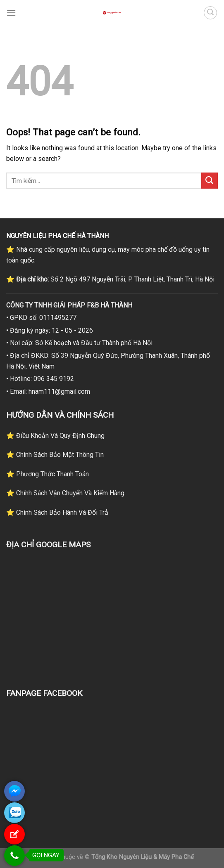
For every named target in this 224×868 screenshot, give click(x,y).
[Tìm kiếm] (210, 13)
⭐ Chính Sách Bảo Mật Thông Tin (55, 455)
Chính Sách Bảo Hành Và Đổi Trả (61, 512)
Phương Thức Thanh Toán (52, 474)
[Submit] (210, 181)
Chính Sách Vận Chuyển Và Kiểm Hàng (69, 493)
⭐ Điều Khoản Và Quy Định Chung (55, 436)
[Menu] (11, 13)
